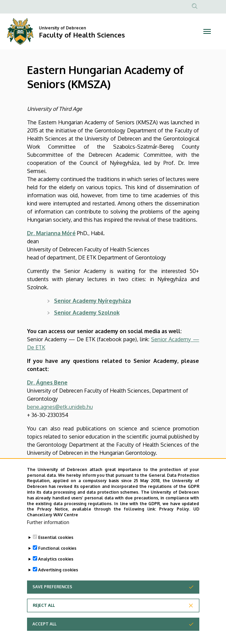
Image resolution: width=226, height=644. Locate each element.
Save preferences (52, 591)
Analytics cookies (56, 563)
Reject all (44, 609)
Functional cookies (57, 552)
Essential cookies (56, 541)
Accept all (44, 628)
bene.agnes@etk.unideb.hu (60, 407)
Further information (48, 526)
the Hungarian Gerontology (124, 461)
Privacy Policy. (175, 513)
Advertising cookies (58, 574)
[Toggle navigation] (207, 31)
